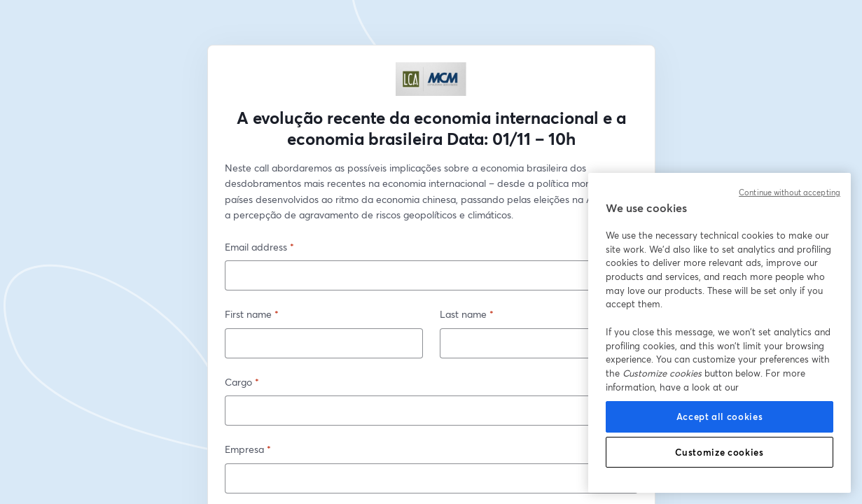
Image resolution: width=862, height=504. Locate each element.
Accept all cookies (720, 416)
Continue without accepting (790, 192)
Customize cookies (719, 452)
